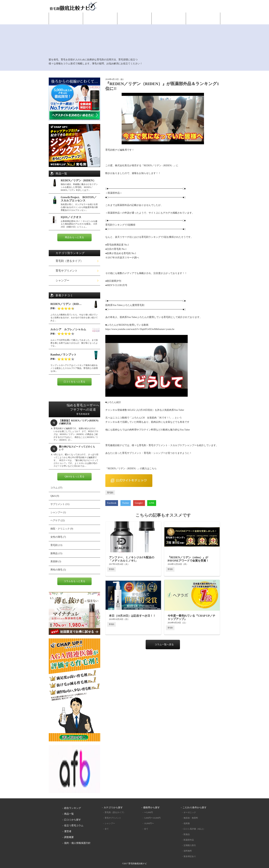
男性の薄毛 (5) (58, 570)
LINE (152, 503)
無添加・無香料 (191, 818)
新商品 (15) (56, 553)
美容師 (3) (56, 561)
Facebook (112, 503)
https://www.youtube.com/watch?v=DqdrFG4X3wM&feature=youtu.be (140, 329)
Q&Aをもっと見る (74, 477)
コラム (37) (56, 488)
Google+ (139, 503)
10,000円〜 (149, 823)
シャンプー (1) (58, 512)
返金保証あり (190, 856)
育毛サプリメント (67, 271)
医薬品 (187, 834)
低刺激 (187, 823)
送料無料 (188, 851)
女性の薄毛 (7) (58, 537)
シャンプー (62, 280)
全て (107, 829)
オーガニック (190, 812)
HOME (66, 21)
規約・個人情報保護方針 (77, 843)
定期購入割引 (190, 845)
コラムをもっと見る (74, 581)
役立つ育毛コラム (203, 21)
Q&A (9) (55, 496)
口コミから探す (169, 21)
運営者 (68, 831)
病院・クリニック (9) (62, 529)
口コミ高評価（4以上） (194, 829)
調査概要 (69, 837)
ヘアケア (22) (58, 520)
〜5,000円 (148, 812)
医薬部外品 (189, 840)
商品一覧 (134, 21)
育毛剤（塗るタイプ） (69, 261)
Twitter (126, 503)
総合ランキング (100, 21)
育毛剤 (110, 493)
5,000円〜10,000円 (152, 818)
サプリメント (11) (60, 504)
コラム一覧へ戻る (164, 645)
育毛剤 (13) (56, 545)
